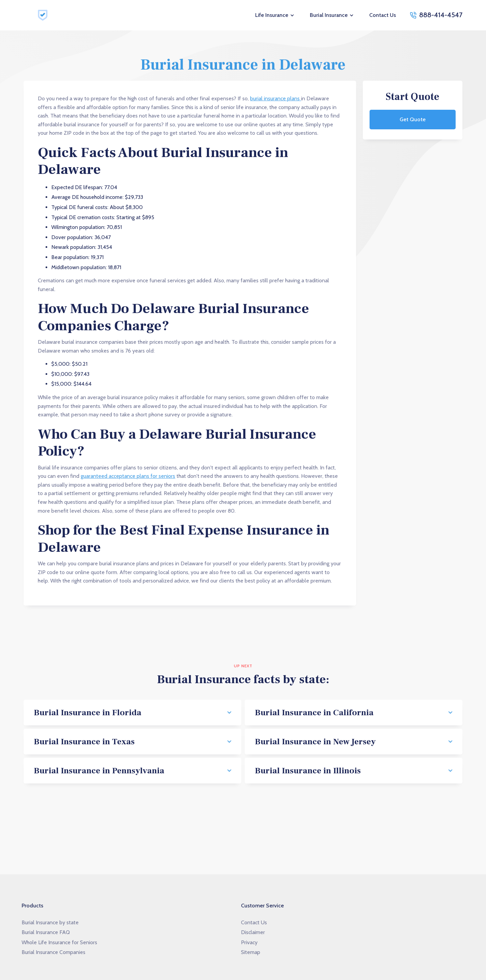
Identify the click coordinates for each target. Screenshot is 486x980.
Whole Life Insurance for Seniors (59, 942)
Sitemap (251, 952)
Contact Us (383, 15)
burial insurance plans (276, 98)
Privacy (249, 942)
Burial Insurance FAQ (46, 932)
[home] (44, 15)
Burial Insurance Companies (53, 952)
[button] (275, 15)
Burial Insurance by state (50, 922)
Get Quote (413, 119)
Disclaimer (253, 932)
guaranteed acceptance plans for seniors (128, 476)
